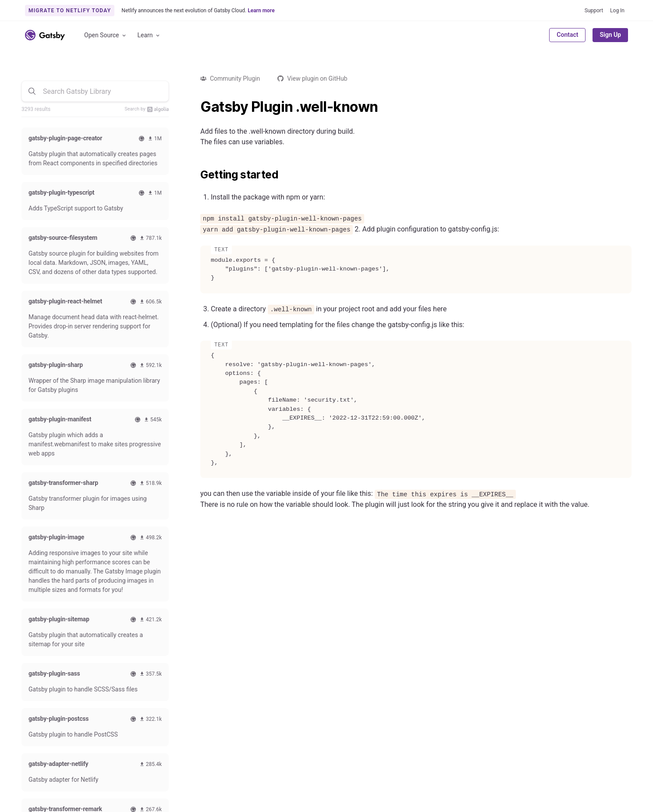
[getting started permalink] (196, 175)
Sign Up (610, 35)
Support (594, 11)
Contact (567, 35)
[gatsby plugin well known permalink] (196, 107)
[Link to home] (45, 35)
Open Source (106, 35)
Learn (149, 35)
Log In (617, 11)
